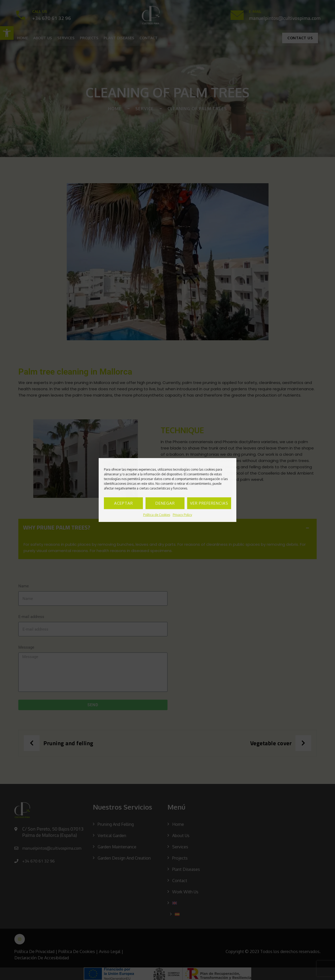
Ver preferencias (209, 503)
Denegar (165, 503)
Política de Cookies (157, 515)
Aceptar (124, 503)
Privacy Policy (182, 515)
